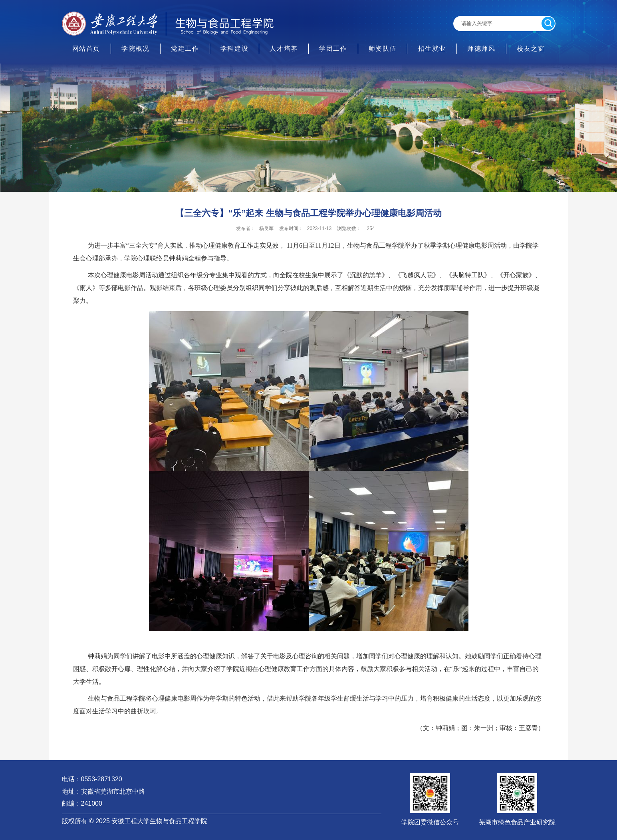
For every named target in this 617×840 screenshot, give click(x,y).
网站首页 (86, 49)
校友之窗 (531, 49)
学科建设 (234, 49)
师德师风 (481, 49)
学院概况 (135, 49)
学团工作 (333, 49)
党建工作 (185, 49)
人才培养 (284, 49)
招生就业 (432, 49)
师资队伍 (383, 49)
